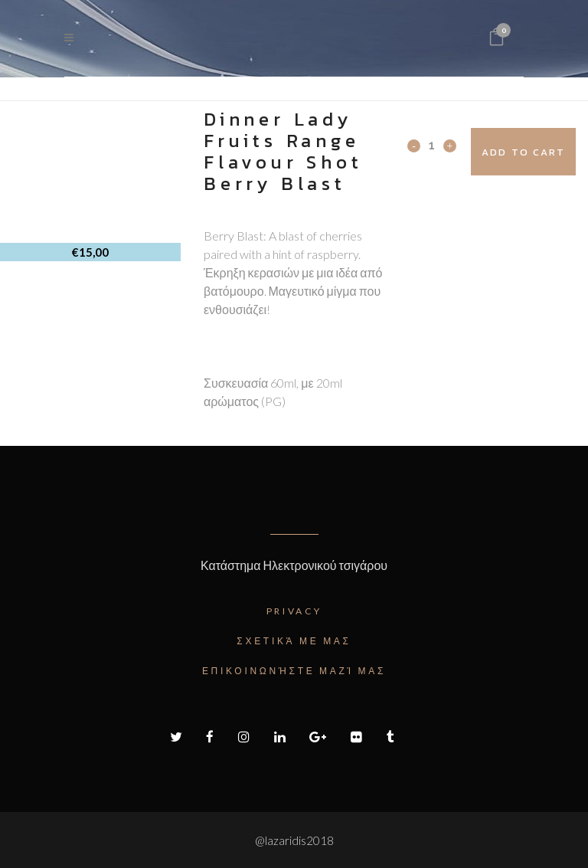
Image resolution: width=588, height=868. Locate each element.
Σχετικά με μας (294, 641)
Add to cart (523, 152)
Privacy (294, 611)
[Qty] (432, 145)
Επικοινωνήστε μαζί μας (294, 671)
